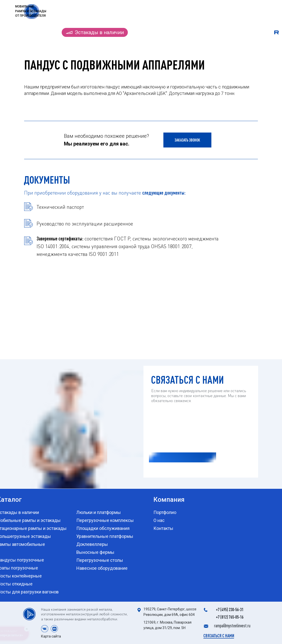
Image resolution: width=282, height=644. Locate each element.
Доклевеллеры (92, 544)
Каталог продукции (32, 32)
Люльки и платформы (99, 512)
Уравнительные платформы (105, 536)
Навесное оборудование (102, 568)
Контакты (254, 32)
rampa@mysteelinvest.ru (232, 626)
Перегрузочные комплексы (105, 520)
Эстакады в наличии (99, 32)
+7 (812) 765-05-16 (230, 617)
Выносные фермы (95, 552)
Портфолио (201, 32)
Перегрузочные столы (100, 560)
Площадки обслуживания (103, 528)
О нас (229, 32)
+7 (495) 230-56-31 (230, 609)
